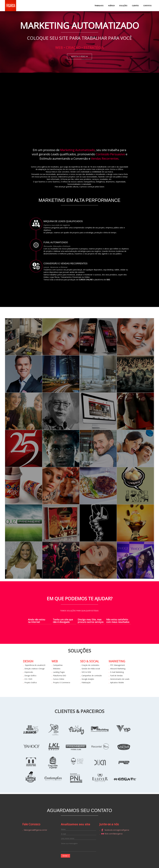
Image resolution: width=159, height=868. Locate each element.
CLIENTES (135, 6)
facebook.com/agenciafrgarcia (115, 830)
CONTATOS (147, 6)
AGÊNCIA (111, 6)
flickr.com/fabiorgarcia (112, 834)
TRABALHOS (99, 6)
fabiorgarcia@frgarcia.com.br (35, 830)
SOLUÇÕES (123, 6)
